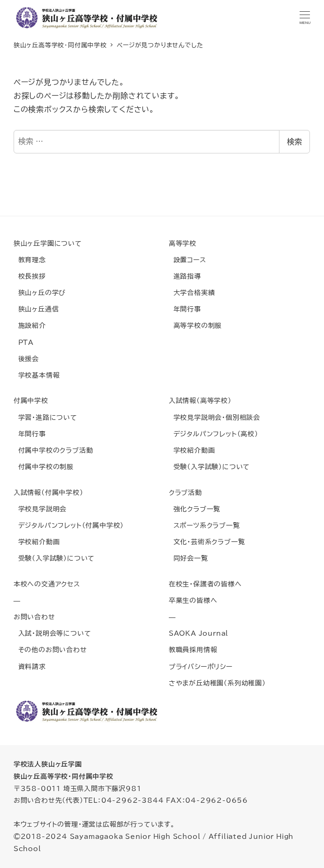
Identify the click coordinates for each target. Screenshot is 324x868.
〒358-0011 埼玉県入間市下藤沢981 (78, 788)
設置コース (188, 260)
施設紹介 (30, 325)
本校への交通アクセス (47, 584)
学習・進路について (45, 417)
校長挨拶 (30, 276)
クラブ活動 (185, 492)
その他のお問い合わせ (50, 650)
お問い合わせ (34, 617)
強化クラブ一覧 (195, 509)
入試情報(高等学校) (200, 400)
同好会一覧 (188, 558)
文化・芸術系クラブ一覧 (207, 542)
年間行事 (185, 309)
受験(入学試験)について (209, 467)
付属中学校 (31, 400)
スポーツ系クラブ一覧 (204, 525)
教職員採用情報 (193, 650)
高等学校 (183, 243)
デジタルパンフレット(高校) (214, 434)
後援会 (26, 359)
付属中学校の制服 (44, 467)
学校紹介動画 (192, 450)
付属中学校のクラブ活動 (53, 450)
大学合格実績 (192, 293)
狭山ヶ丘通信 (36, 309)
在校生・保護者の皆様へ (205, 584)
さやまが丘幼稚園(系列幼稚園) (217, 683)
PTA (24, 342)
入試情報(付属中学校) (49, 492)
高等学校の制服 (195, 325)
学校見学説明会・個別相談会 (215, 417)
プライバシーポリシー (201, 666)
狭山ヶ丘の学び (40, 293)
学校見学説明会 (40, 509)
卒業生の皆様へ (193, 600)
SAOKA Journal (199, 633)
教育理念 (30, 260)
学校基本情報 (37, 375)
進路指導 (185, 276)
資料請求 (30, 666)
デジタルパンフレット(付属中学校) (69, 525)
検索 (294, 142)
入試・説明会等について (53, 633)
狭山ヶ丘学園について (48, 243)
